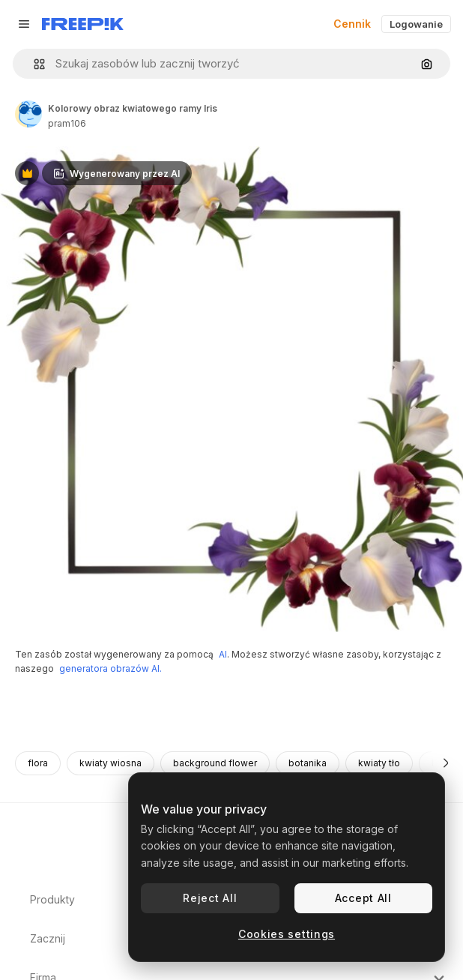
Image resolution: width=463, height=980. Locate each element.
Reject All (210, 898)
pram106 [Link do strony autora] (67, 123)
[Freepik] (83, 24)
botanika (308, 763)
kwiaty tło (379, 763)
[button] (33, 64)
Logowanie (416, 24)
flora (38, 763)
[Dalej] (446, 763)
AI (223, 654)
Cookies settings (287, 934)
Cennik (352, 24)
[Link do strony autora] (28, 114)
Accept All (363, 898)
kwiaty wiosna (111, 763)
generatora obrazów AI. (111, 668)
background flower (215, 763)
